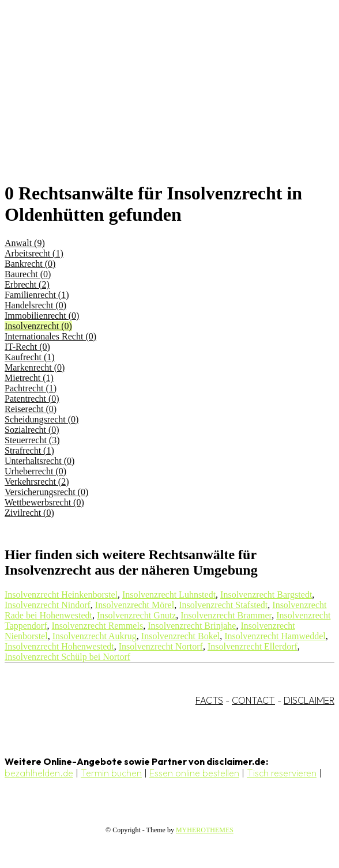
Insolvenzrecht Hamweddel (275, 636)
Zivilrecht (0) (29, 513)
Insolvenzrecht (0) (38, 326)
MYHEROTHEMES (205, 830)
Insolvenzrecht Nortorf (161, 646)
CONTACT (253, 700)
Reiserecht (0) (31, 409)
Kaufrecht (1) (30, 357)
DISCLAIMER (309, 700)
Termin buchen (111, 773)
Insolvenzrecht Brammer (226, 615)
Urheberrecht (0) (35, 471)
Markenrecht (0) (35, 367)
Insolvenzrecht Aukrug (95, 636)
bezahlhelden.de (39, 773)
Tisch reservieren (282, 773)
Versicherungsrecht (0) (46, 492)
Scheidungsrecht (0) (42, 419)
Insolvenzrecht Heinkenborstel (61, 595)
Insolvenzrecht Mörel (135, 605)
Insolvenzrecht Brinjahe (192, 626)
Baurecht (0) (28, 274)
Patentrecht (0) (32, 399)
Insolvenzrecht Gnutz (136, 615)
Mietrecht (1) (29, 378)
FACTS (209, 700)
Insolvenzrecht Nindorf (48, 605)
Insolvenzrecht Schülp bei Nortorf (67, 657)
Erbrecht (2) (27, 284)
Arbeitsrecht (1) (34, 253)
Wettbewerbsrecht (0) (44, 502)
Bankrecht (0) (30, 264)
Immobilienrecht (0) (42, 316)
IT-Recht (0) (27, 347)
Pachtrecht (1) (31, 388)
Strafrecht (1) (29, 450)
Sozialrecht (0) (32, 430)
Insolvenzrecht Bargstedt (266, 595)
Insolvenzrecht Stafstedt (223, 605)
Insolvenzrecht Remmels (98, 626)
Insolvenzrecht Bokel (180, 636)
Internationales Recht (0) (50, 336)
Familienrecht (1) (37, 295)
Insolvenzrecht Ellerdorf (253, 646)
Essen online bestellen (194, 773)
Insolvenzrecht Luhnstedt (169, 595)
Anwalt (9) (25, 243)
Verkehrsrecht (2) (37, 482)
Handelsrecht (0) (35, 305)
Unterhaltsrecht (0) (39, 461)
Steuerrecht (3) (32, 440)
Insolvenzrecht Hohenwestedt (59, 646)
